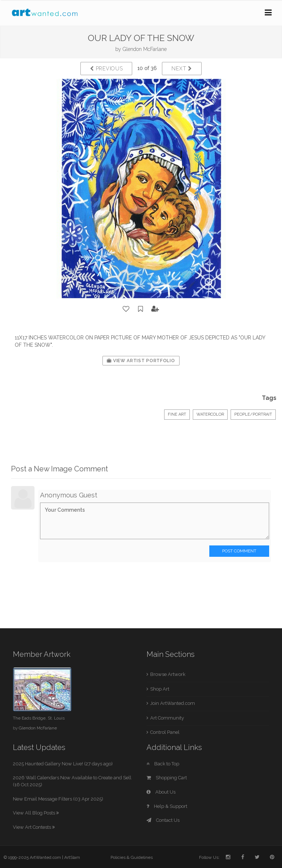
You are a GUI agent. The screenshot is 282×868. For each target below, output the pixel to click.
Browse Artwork (168, 674)
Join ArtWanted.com (173, 703)
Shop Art (160, 689)
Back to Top (163, 764)
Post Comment (239, 551)
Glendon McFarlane (145, 49)
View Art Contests (34, 827)
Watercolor (210, 414)
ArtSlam (72, 857)
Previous (106, 69)
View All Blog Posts (36, 813)
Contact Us (163, 820)
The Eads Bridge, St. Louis (39, 718)
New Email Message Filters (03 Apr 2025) (58, 799)
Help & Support (167, 806)
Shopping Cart (167, 778)
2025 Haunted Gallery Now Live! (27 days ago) (63, 764)
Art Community (167, 718)
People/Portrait (253, 414)
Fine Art (177, 414)
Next (182, 69)
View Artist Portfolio (141, 361)
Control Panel (165, 732)
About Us (161, 792)
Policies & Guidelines (132, 857)
